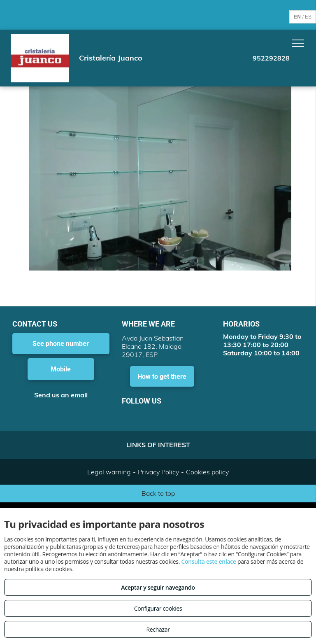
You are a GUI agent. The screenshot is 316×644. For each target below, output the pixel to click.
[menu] (298, 43)
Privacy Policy (158, 472)
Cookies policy (207, 472)
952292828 (271, 58)
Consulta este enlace (208, 561)
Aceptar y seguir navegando (158, 587)
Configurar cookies (158, 608)
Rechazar (158, 629)
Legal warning (109, 472)
